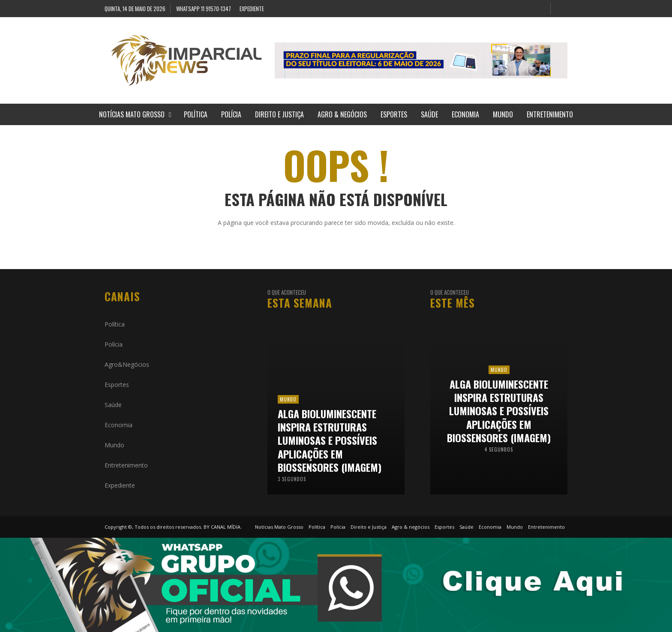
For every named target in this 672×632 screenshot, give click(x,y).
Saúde (113, 405)
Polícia (114, 344)
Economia (118, 425)
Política (115, 324)
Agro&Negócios (127, 364)
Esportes (117, 385)
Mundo (114, 445)
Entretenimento (126, 465)
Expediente (120, 485)
